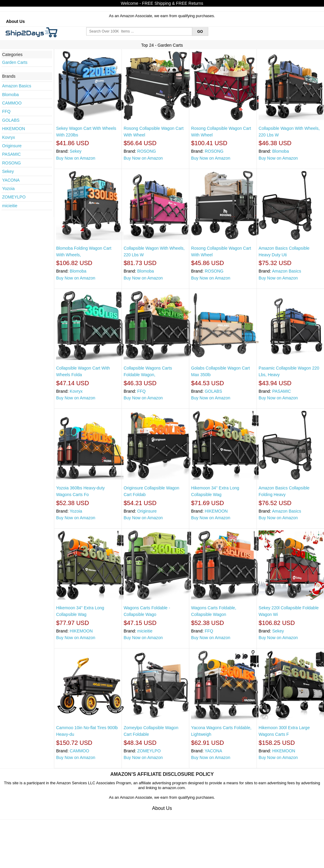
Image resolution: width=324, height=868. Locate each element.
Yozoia (8, 189)
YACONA (11, 180)
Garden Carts (15, 62)
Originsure (12, 146)
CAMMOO (12, 103)
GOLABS (11, 120)
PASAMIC (11, 154)
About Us (15, 21)
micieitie (10, 206)
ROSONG (11, 163)
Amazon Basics (17, 86)
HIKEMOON (14, 129)
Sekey (8, 171)
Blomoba (10, 95)
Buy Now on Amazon (76, 158)
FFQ (6, 111)
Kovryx (9, 137)
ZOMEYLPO (14, 197)
